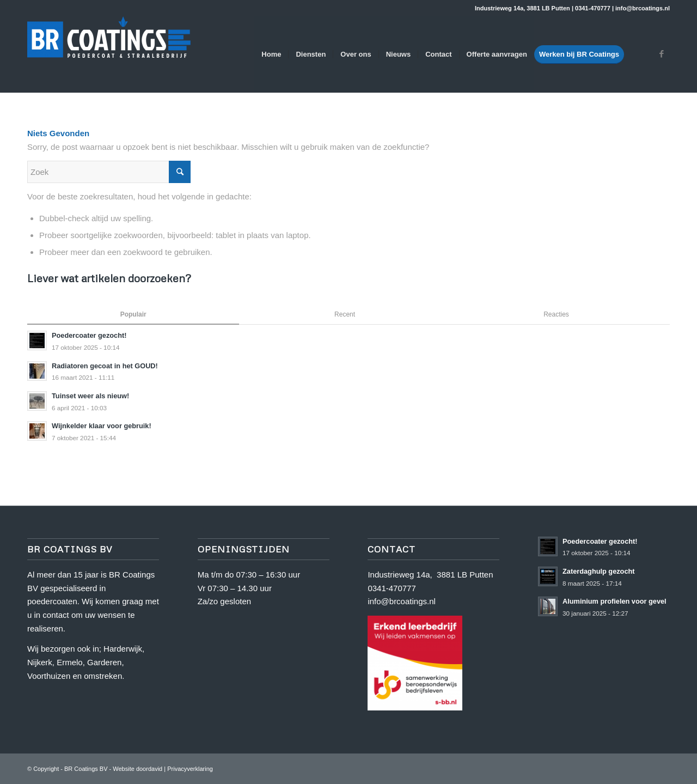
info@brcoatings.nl (401, 601)
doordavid (149, 769)
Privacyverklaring (190, 769)
